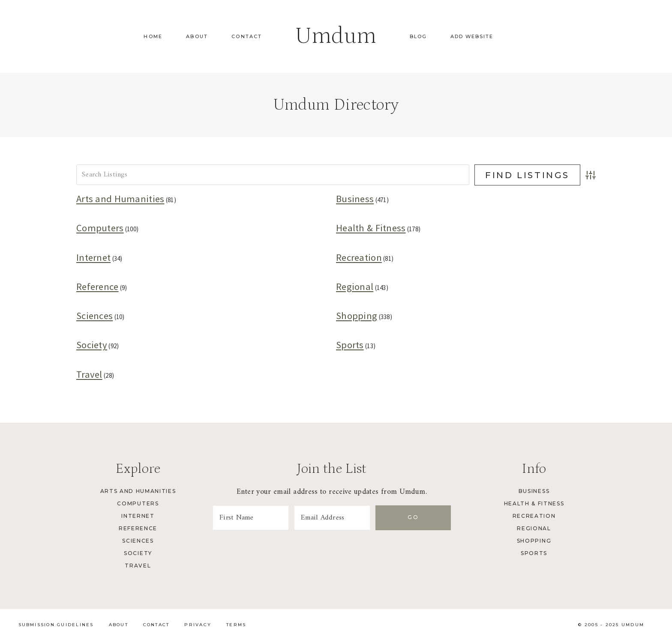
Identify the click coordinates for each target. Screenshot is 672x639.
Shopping (357, 316)
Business (355, 199)
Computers (100, 228)
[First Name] (259, 518)
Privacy (198, 625)
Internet (93, 257)
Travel (89, 374)
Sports (350, 345)
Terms (236, 625)
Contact (247, 36)
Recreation (359, 257)
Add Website (472, 36)
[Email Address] (357, 518)
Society (92, 345)
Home (153, 36)
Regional (355, 287)
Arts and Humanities (120, 199)
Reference (97, 287)
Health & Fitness (371, 228)
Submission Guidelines (56, 625)
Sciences (94, 316)
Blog (418, 36)
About (197, 36)
